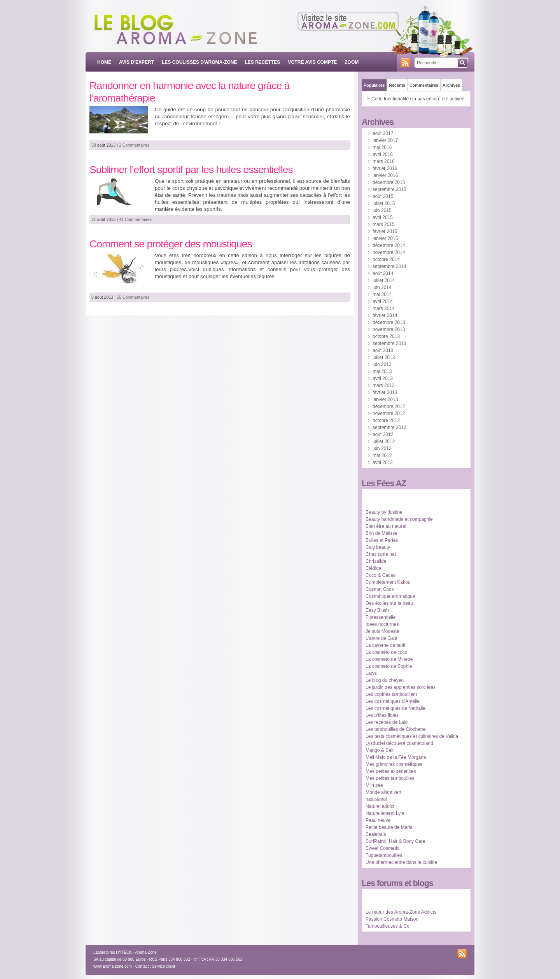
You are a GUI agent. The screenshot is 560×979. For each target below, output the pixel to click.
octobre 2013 (386, 336)
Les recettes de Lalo (387, 722)
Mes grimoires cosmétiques (394, 764)
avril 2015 (383, 217)
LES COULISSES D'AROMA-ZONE (199, 62)
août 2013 (383, 350)
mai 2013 (382, 371)
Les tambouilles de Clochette (395, 729)
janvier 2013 (385, 399)
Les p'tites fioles (382, 715)
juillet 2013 (384, 357)
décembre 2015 (389, 182)
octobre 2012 (386, 420)
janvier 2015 (385, 238)
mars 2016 (384, 161)
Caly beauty (378, 547)
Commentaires (424, 85)
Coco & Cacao (381, 575)
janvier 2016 (385, 175)
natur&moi (376, 799)
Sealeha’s (376, 834)
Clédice (373, 568)
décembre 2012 (389, 406)
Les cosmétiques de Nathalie (395, 708)
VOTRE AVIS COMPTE (312, 62)
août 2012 (383, 434)
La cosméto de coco (386, 652)
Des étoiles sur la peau (389, 603)
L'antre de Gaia (381, 638)
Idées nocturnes (382, 624)
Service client (164, 966)
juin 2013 (382, 364)
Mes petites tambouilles (390, 778)
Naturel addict (380, 806)
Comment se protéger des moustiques (171, 244)
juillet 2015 (384, 203)
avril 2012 (383, 462)
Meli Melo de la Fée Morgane (396, 757)
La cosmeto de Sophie (389, 666)
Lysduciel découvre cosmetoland (399, 743)
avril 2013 (383, 378)
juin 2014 (382, 287)
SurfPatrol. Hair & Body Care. (396, 841)
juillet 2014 (384, 280)
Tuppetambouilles (384, 855)
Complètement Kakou (388, 582)
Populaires (374, 85)
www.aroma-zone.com (113, 966)
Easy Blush (377, 610)
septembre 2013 (389, 343)
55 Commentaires (133, 297)
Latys (371, 673)
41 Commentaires (135, 219)
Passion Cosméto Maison (392, 919)
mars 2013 (384, 385)
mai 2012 (382, 455)
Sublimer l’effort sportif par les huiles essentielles (191, 170)
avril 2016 (383, 154)
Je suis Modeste (382, 631)
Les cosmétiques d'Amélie (393, 701)
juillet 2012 (384, 441)
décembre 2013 (389, 322)
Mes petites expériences (391, 771)
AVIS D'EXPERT (136, 62)
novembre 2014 (389, 252)
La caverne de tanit (385, 645)
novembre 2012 (389, 413)
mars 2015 (384, 224)
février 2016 (385, 168)
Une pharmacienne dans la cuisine (401, 862)
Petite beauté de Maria (389, 827)
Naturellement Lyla (385, 813)
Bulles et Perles (382, 540)
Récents (397, 85)
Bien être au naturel (386, 526)
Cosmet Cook (380, 589)
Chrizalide (376, 561)
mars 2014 (384, 308)
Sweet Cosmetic (382, 848)
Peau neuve (378, 820)
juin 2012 (382, 448)
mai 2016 (382, 147)
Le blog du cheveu (385, 680)
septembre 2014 (389, 266)
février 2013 (385, 392)
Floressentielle (381, 617)
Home (104, 62)
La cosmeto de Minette (389, 659)
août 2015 (383, 196)
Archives (451, 85)
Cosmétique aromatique (390, 596)
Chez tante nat (381, 554)
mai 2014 (382, 294)
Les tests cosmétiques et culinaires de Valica (412, 736)
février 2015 (385, 231)
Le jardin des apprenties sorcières (401, 687)
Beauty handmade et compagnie (399, 519)
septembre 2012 (389, 427)
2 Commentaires (134, 145)
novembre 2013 (389, 329)
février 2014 (385, 315)
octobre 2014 (386, 259)
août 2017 (383, 133)
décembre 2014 (389, 245)
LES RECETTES (263, 62)
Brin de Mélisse (381, 533)
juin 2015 (382, 210)
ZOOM (352, 62)
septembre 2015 (389, 189)
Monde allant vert (383, 792)
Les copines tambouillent (391, 694)
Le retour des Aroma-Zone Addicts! (402, 912)
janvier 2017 (385, 140)
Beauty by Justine (384, 512)
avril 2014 (383, 301)
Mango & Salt (380, 750)
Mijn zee (374, 785)
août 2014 (383, 273)
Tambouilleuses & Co (388, 926)
